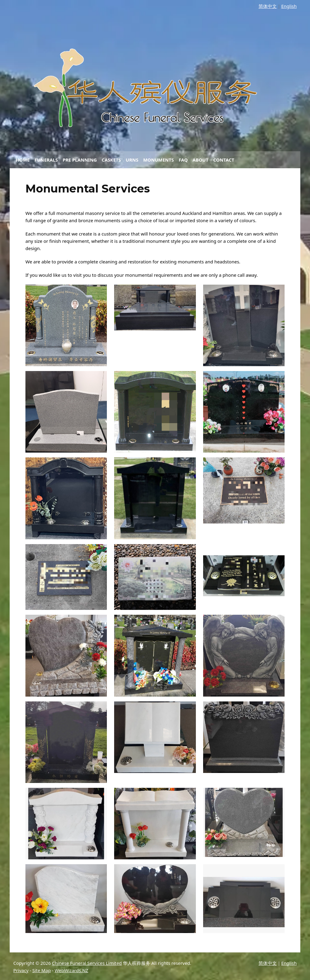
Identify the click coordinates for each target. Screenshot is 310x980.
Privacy (21, 970)
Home (23, 160)
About (200, 160)
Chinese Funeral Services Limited (87, 963)
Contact (224, 160)
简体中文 (268, 6)
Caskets (111, 160)
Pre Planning (80, 160)
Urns (132, 160)
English (289, 6)
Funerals (46, 160)
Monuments (158, 160)
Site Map (42, 970)
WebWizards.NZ (71, 970)
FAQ (183, 160)
